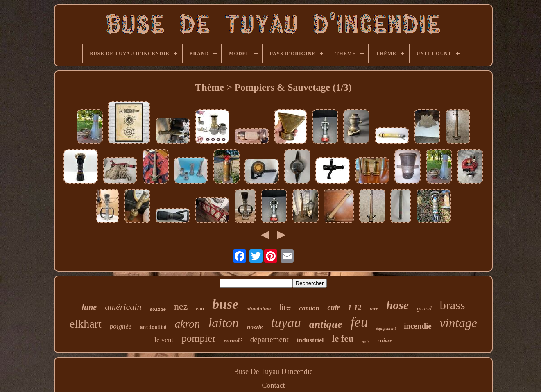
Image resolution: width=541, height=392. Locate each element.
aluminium (259, 309)
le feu (343, 339)
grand (424, 308)
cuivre (385, 341)
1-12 (354, 308)
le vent (164, 340)
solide (158, 310)
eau (200, 309)
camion (309, 308)
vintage (458, 323)
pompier (198, 338)
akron (187, 324)
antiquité (153, 328)
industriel (310, 340)
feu (359, 322)
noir (366, 342)
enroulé (233, 341)
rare (374, 309)
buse (225, 304)
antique (326, 324)
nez (181, 306)
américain (123, 307)
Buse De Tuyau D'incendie (273, 372)
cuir (333, 308)
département (269, 339)
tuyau (286, 323)
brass (453, 305)
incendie (418, 326)
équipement (386, 328)
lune (89, 307)
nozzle (255, 327)
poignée (121, 326)
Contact (273, 385)
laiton (223, 323)
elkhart (86, 324)
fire (285, 307)
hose (397, 305)
